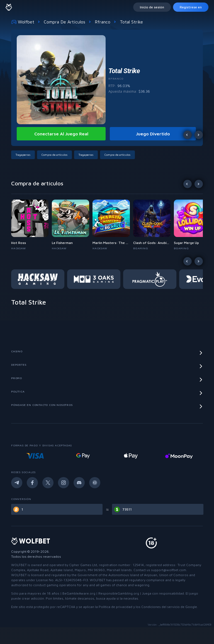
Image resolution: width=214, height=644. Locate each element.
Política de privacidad (115, 607)
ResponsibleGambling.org (119, 593)
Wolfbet (23, 22)
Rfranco (103, 22)
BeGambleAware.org (79, 593)
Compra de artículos (65, 22)
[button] (24, 155)
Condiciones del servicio (160, 607)
